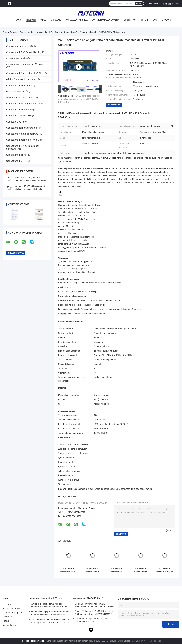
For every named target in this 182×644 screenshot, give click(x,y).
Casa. (19, 20)
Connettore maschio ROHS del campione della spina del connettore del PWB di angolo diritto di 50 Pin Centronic (69, 570)
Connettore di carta (16, 155)
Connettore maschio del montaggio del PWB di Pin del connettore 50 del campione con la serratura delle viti (117, 570)
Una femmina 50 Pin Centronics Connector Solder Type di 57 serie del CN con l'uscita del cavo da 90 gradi (50, 622)
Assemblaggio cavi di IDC (20, 98)
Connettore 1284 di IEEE (19, 116)
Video (43, 20)
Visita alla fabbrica (76, 20)
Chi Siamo (56, 20)
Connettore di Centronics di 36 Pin (24, 73)
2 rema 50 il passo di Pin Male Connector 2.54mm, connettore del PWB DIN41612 (94, 613)
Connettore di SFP (16, 161)
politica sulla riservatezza (34, 641)
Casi (155, 20)
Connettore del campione (31, 32)
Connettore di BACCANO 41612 (23, 52)
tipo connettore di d (80, 489)
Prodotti (31, 20)
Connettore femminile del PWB (22, 134)
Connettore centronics (18, 46)
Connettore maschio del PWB (22, 140)
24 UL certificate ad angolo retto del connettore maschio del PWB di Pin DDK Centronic (79, 99)
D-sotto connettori (16, 92)
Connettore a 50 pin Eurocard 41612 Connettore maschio (92, 620)
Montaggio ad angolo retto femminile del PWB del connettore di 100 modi (31, 180)
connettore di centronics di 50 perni (25, 64)
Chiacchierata (114, 105)
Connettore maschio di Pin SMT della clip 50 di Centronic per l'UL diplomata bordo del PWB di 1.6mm (141, 570)
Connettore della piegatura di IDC (24, 104)
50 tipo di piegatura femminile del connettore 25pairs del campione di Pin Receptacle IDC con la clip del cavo (49, 606)
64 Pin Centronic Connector (21, 79)
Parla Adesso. (155, 3)
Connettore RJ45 (15, 122)
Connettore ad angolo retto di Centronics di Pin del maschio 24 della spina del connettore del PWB (92, 570)
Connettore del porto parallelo (22, 128)
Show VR (166, 20)
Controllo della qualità (106, 20)
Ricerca (139, 4)
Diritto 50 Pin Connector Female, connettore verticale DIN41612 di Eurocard (95, 605)
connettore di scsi (16, 58)
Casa (5, 32)
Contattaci (130, 20)
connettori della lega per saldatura (136, 489)
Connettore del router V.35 (20, 85)
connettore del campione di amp (105, 489)
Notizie (144, 20)
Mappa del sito (10, 625)
